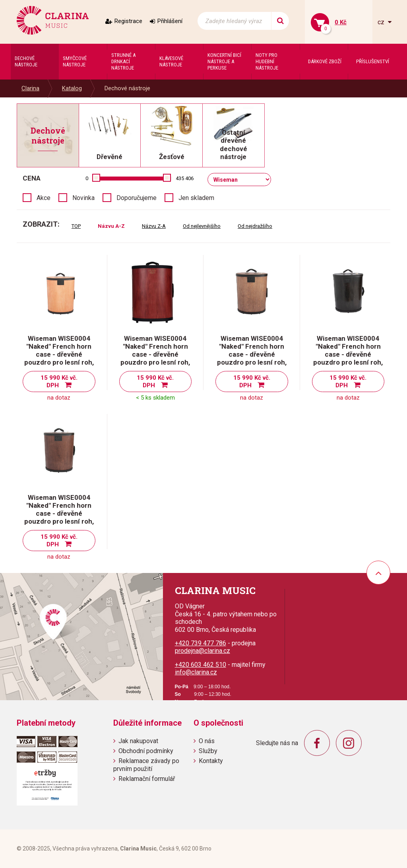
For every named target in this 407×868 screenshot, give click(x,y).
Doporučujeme (137, 198)
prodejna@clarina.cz (203, 651)
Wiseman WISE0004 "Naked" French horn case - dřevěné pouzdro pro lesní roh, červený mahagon (155, 354)
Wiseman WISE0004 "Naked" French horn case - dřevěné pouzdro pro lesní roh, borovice (59, 354)
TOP (76, 226)
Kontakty (211, 761)
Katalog (72, 88)
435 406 (185, 178)
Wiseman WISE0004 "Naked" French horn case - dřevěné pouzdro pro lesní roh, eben (348, 354)
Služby (208, 751)
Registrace (128, 21)
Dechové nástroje (127, 88)
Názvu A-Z (111, 226)
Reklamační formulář (147, 779)
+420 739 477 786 (201, 643)
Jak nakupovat (138, 741)
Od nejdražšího (255, 226)
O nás (207, 741)
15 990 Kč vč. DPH (59, 382)
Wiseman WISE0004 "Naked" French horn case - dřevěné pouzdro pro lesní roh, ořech (59, 513)
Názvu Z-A (154, 226)
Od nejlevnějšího (202, 226)
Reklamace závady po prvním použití (146, 765)
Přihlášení (170, 21)
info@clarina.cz (196, 672)
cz (382, 22)
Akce (44, 198)
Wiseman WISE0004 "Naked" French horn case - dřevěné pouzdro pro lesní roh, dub (252, 354)
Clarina (30, 88)
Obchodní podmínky (146, 751)
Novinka (83, 198)
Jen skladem (196, 198)
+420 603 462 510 (201, 665)
